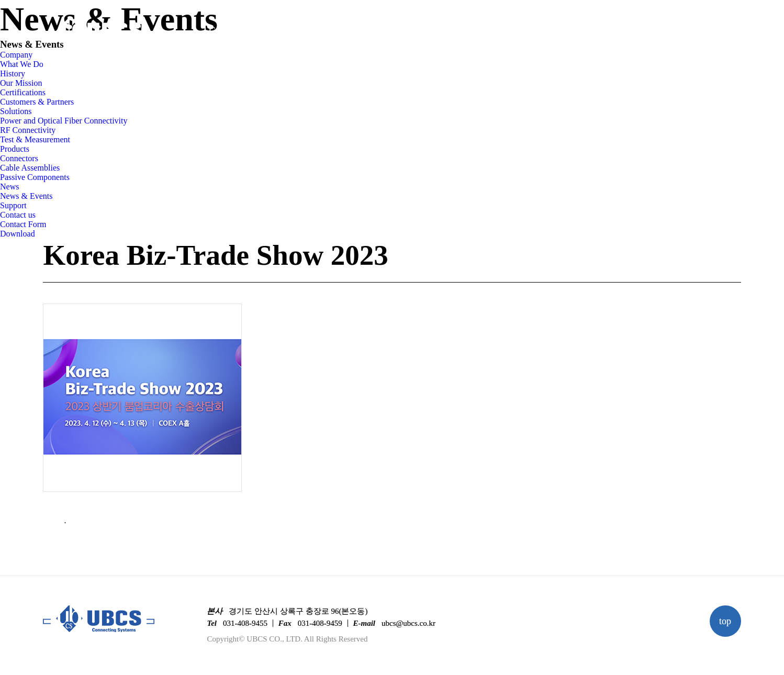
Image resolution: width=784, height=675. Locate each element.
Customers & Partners (37, 102)
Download (18, 234)
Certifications (23, 92)
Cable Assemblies (30, 168)
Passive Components (35, 177)
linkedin (685, 33)
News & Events (26, 196)
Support (560, 30)
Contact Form (23, 224)
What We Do (22, 64)
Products (403, 30)
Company (227, 30)
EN (736, 32)
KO (711, 32)
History (13, 74)
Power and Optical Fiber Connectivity (64, 121)
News (482, 30)
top (725, 621)
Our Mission (21, 83)
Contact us (18, 215)
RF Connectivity (28, 130)
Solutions (316, 30)
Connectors (19, 158)
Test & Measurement (35, 139)
